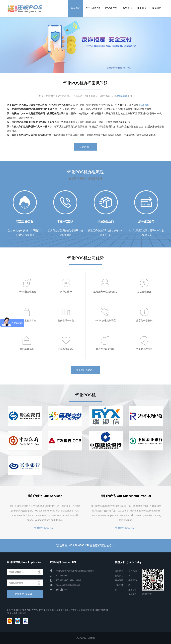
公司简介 (119, 571)
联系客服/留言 (25, 222)
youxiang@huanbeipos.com (68, 585)
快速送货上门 (106, 222)
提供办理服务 (144, 292)
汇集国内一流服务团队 (105, 292)
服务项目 (142, 8)
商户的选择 (66, 292)
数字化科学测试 (144, 320)
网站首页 (76, 8)
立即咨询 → (85, 147)
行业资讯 (119, 580)
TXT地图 (22, 613)
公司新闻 (119, 576)
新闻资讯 (127, 8)
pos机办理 (122, 96)
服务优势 (132, 594)
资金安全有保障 (144, 349)
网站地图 (14, 613)
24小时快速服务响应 (105, 320)
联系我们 (157, 8)
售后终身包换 (27, 349)
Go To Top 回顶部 (85, 638)
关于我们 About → (85, 370)
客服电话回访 (65, 222)
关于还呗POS (93, 8)
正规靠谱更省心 (66, 349)
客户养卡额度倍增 (105, 349)
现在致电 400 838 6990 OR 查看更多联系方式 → (85, 545)
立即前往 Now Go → (45, 528)
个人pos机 (144, 105)
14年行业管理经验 (27, 292)
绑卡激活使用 (146, 222)
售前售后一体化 (66, 320)
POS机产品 (111, 8)
